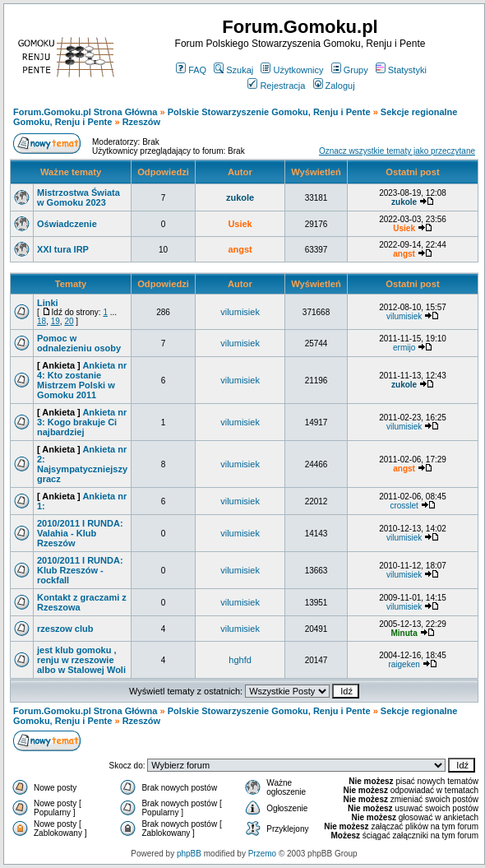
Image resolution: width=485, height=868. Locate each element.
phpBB (189, 854)
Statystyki (401, 70)
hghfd (240, 660)
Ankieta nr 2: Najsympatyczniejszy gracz (82, 464)
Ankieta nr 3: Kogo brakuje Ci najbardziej (82, 422)
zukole (240, 197)
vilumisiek (240, 312)
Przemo (262, 854)
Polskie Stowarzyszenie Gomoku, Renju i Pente (269, 112)
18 (42, 321)
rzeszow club (65, 629)
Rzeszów (141, 122)
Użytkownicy (292, 70)
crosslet (404, 506)
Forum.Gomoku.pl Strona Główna (85, 112)
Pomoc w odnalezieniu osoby (79, 343)
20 (69, 321)
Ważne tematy (71, 172)
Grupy (350, 70)
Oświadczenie (67, 224)
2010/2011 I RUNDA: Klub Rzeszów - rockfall (80, 570)
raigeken (404, 664)
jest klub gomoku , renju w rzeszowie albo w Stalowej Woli (81, 660)
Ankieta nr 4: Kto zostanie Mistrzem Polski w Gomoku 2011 (82, 380)
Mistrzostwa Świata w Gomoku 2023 (79, 197)
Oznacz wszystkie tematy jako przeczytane (397, 151)
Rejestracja (276, 86)
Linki (48, 303)
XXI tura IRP (63, 249)
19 (55, 321)
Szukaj (233, 70)
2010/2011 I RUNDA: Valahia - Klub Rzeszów (80, 533)
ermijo (404, 348)
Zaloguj (334, 86)
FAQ (191, 70)
